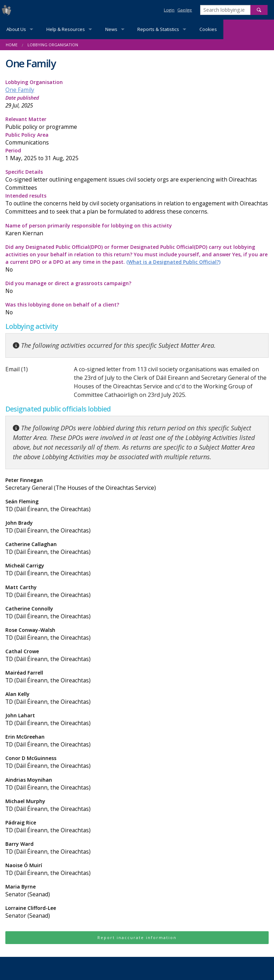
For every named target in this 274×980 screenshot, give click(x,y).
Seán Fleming (137, 506)
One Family (20, 90)
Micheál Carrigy (137, 570)
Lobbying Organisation (53, 45)
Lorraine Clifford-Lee (137, 912)
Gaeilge (185, 10)
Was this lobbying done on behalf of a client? (137, 309)
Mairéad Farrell (137, 677)
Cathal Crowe (137, 656)
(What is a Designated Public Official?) (173, 262)
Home (12, 45)
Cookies (208, 29)
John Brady (137, 527)
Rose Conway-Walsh (137, 634)
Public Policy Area (137, 139)
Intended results (137, 204)
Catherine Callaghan (137, 548)
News (111, 29)
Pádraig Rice (137, 827)
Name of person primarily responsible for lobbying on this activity (137, 230)
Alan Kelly (137, 698)
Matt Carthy (137, 591)
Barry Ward (137, 848)
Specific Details (137, 180)
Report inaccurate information (137, 937)
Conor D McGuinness (137, 762)
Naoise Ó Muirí (137, 869)
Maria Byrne (137, 891)
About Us (16, 29)
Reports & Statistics (158, 29)
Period (137, 155)
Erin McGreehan (137, 741)
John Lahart (137, 720)
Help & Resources (66, 29)
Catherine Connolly (137, 613)
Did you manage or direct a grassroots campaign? (137, 287)
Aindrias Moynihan (137, 784)
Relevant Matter (137, 123)
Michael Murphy (137, 805)
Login (169, 10)
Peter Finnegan (137, 484)
